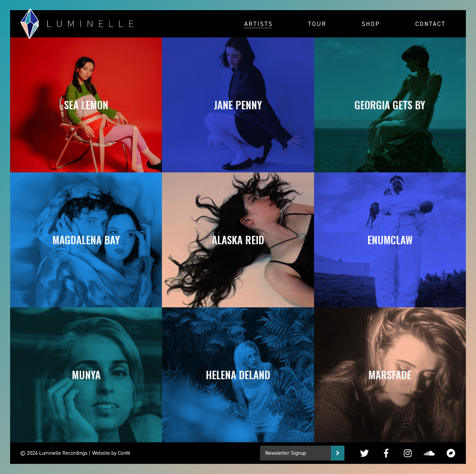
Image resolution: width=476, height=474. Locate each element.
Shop (371, 24)
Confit (124, 453)
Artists (259, 24)
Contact (430, 24)
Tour (317, 24)
